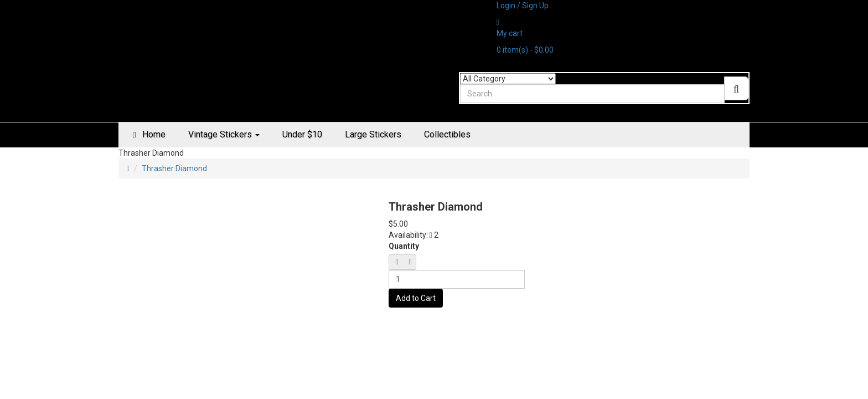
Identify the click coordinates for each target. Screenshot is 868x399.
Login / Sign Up (523, 6)
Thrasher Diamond (174, 168)
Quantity (404, 246)
